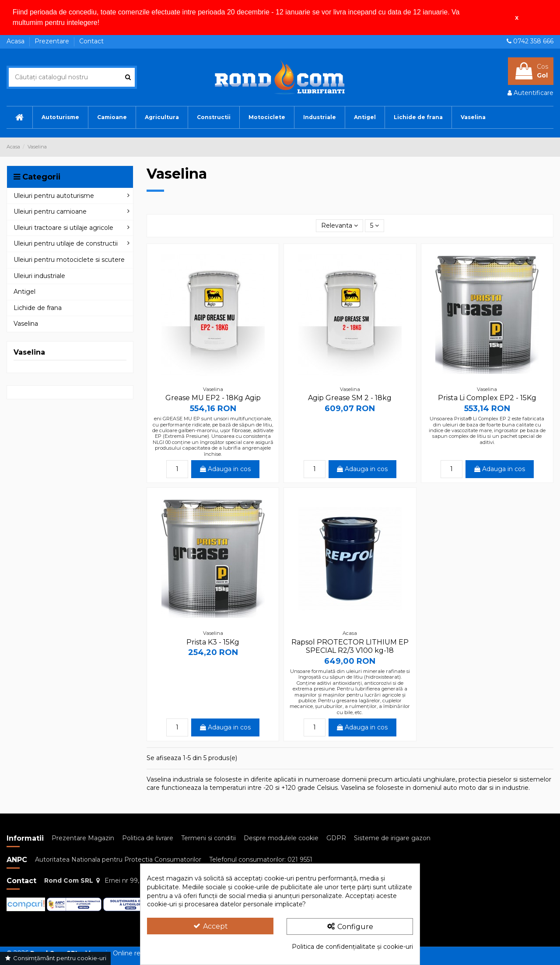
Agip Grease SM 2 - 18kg (350, 398)
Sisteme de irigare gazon (392, 838)
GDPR (336, 838)
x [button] (517, 18)
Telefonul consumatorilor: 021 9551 (261, 859)
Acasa (16, 41)
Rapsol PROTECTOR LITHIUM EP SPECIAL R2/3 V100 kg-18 (350, 646)
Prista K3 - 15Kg (213, 642)
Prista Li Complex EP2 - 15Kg (487, 398)
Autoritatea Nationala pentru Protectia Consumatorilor (118, 859)
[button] (103, 24)
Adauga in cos (225, 469)
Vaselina (29, 352)
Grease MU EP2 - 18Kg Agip (213, 398)
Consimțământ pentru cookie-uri (55, 958)
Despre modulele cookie (281, 838)
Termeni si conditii (208, 838)
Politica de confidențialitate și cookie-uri (352, 947)
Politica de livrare (148, 838)
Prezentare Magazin (83, 838)
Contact (91, 41)
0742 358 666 (533, 41)
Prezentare (53, 41)
